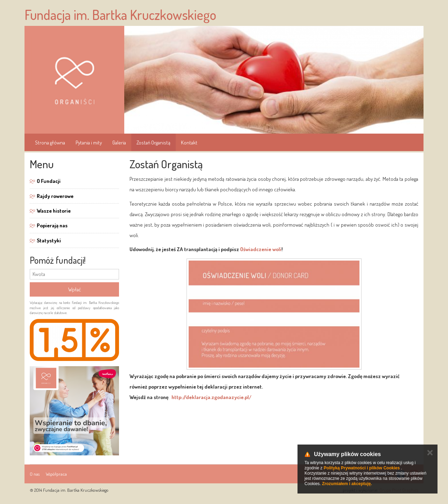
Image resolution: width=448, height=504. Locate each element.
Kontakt (189, 143)
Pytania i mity (89, 143)
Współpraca (56, 474)
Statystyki (49, 240)
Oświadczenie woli (261, 249)
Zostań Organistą (153, 143)
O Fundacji (49, 181)
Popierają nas (52, 225)
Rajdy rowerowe (55, 196)
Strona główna (50, 143)
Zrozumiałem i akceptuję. (347, 484)
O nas (35, 474)
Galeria (119, 143)
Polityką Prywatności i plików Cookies (362, 468)
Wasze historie (54, 211)
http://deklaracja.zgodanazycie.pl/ (211, 397)
